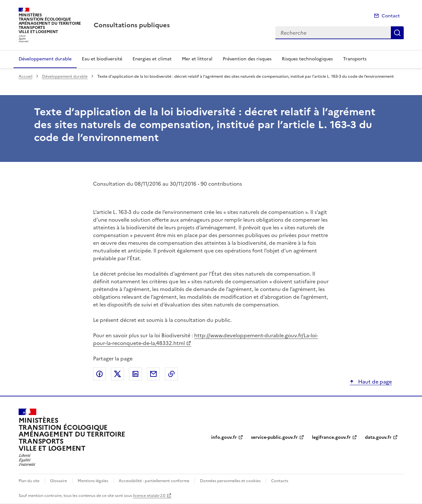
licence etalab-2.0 (149, 496)
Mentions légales (93, 481)
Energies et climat (152, 59)
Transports (355, 59)
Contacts (280, 481)
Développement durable (45, 59)
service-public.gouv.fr (274, 437)
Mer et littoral (197, 59)
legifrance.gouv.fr (331, 437)
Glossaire (59, 481)
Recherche (397, 33)
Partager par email (153, 374)
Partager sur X (117, 374)
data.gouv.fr (378, 437)
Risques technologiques (307, 59)
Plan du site (29, 481)
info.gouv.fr (224, 437)
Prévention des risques (247, 59)
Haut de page (374, 382)
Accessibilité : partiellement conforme (154, 481)
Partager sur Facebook (99, 374)
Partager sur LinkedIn (135, 374)
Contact (391, 16)
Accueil (26, 76)
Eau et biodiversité (102, 59)
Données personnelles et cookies (230, 481)
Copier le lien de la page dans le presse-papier (171, 374)
